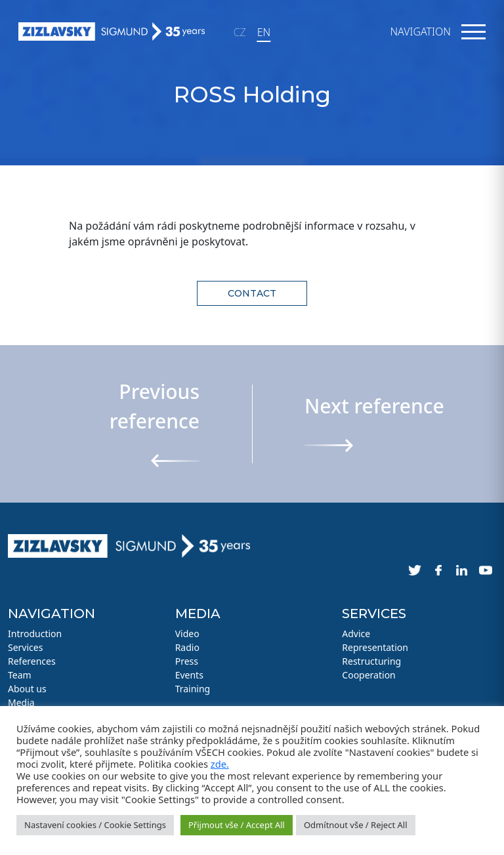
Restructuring (371, 661)
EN (264, 32)
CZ (240, 32)
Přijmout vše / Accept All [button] (237, 825)
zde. (220, 764)
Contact (252, 293)
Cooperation (368, 675)
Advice (356, 634)
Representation (375, 647)
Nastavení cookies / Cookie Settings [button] (95, 825)
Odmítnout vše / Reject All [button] (356, 825)
